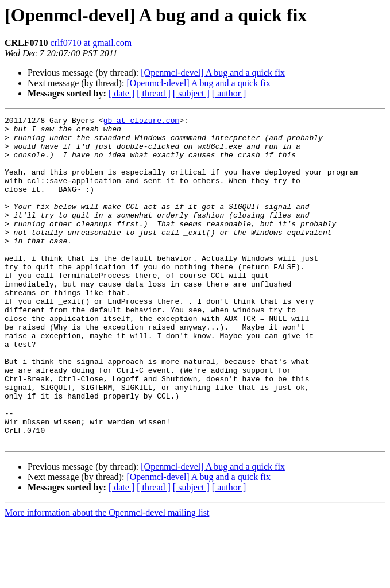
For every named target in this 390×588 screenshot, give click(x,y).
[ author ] (229, 93)
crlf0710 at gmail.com (91, 43)
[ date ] (121, 93)
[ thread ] (154, 93)
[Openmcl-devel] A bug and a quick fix (213, 73)
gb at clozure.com (142, 122)
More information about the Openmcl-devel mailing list (107, 578)
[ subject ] (191, 93)
